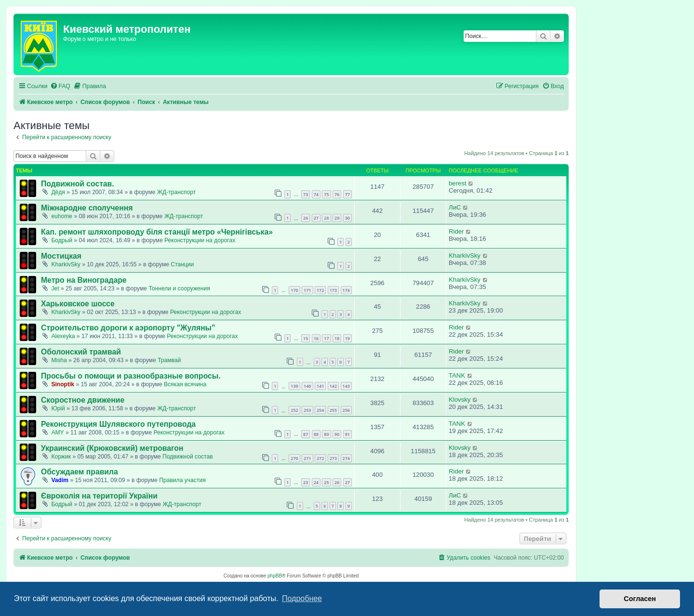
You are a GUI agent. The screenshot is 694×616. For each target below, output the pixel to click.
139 (294, 386)
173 (333, 290)
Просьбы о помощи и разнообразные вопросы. (131, 376)
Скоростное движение (83, 400)
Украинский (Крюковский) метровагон (112, 448)
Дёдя (58, 192)
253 (307, 410)
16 (316, 338)
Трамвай (169, 360)
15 (306, 338)
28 (326, 218)
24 (316, 482)
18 (337, 338)
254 (320, 410)
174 (346, 290)
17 (326, 338)
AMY (57, 433)
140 (307, 386)
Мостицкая (61, 256)
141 (320, 386)
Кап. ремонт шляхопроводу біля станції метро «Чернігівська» (157, 232)
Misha (59, 360)
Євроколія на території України (99, 496)
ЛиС (455, 207)
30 (347, 218)
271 (307, 458)
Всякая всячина (185, 384)
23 (306, 482)
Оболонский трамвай (81, 352)
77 (347, 194)
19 (347, 338)
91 (347, 434)
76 (337, 194)
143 (346, 386)
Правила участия (182, 480)
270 (294, 458)
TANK (457, 375)
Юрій (58, 408)
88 (316, 434)
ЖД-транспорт (176, 192)
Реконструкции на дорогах (200, 240)
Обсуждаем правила (80, 472)
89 (326, 434)
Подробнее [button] (302, 598)
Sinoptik (63, 384)
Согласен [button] (640, 599)
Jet (55, 288)
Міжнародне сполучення (87, 208)
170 (294, 290)
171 (307, 290)
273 (333, 458)
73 (306, 194)
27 (316, 218)
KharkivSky (66, 264)
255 (333, 410)
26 (306, 218)
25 (326, 482)
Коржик (61, 457)
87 (306, 434)
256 (346, 410)
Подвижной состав (188, 457)
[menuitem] (60, 86)
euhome (62, 216)
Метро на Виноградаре (84, 280)
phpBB (275, 576)
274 (346, 458)
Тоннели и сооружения (179, 288)
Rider (456, 231)
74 (316, 194)
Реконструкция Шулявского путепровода (118, 424)
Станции (182, 264)
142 (333, 386)
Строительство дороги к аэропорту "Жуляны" (128, 328)
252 (294, 410)
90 (337, 434)
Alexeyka (63, 336)
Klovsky (460, 400)
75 (326, 194)
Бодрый (62, 240)
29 (337, 218)
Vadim (60, 480)
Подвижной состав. (78, 184)
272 (320, 458)
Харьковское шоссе (78, 304)
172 (320, 290)
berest (458, 183)
